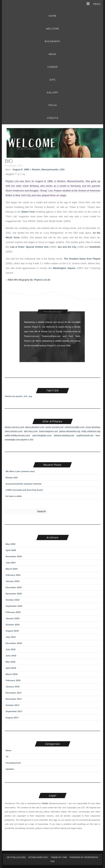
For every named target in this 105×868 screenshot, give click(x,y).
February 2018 (13, 680)
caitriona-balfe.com (75, 427)
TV (7, 757)
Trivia (52, 105)
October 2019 (13, 625)
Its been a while (14, 496)
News (52, 54)
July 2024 (11, 563)
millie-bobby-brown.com (17, 435)
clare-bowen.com (14, 431)
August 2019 (12, 631)
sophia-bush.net (85, 435)
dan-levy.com (31, 431)
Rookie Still (12, 477)
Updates (10, 769)
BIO (21, 166)
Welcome (52, 29)
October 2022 (13, 600)
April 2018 (11, 668)
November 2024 (14, 556)
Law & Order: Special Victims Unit (29, 247)
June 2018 (11, 656)
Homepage (10, 166)
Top (53, 861)
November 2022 (14, 594)
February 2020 (13, 612)
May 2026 (10, 544)
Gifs (52, 80)
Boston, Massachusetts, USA (48, 170)
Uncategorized (13, 763)
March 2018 (12, 674)
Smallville (95, 247)
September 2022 (14, 606)
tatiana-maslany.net (64, 435)
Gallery (52, 92)
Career (53, 67)
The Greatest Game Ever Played (82, 259)
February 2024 (13, 575)
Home (53, 16)
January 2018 (13, 686)
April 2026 (11, 550)
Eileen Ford (28, 212)
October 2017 (13, 705)
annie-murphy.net (54, 427)
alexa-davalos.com (35, 427)
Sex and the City (67, 247)
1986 (26, 170)
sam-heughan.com (42, 435)
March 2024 (12, 569)
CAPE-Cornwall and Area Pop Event (24, 490)
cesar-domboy (93, 427)
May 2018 (10, 662)
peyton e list (27, 439)
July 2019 (11, 637)
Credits (53, 118)
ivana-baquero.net (48, 431)
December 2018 (14, 643)
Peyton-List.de (42, 280)
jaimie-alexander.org (70, 431)
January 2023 (13, 581)
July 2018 (11, 649)
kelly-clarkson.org (91, 431)
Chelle (45, 803)
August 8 (17, 170)
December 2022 (14, 587)
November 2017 (14, 699)
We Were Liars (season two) (20, 471)
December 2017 (14, 693)
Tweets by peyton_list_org (18, 396)
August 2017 (12, 717)
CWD (65, 857)
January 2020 (13, 618)
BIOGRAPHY (52, 41)
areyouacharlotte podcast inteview (24, 484)
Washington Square (64, 268)
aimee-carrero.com (14, 427)
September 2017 (14, 711)
